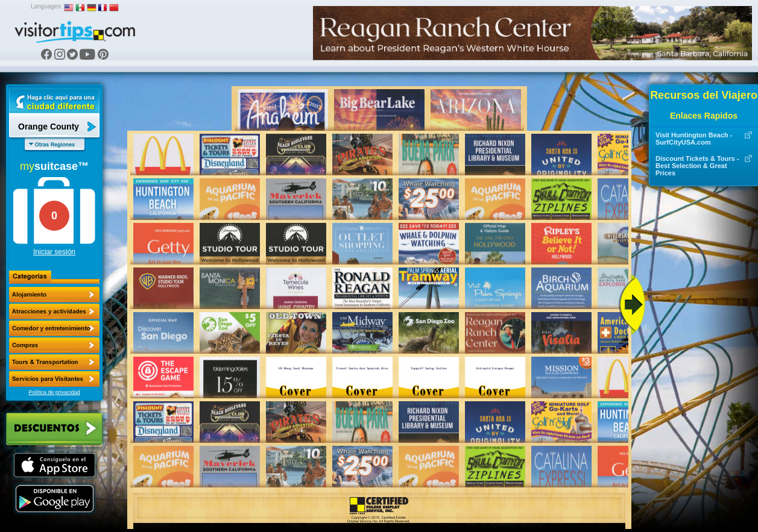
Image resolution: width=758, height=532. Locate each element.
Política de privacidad (54, 392)
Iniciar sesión (54, 252)
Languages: (46, 6)
